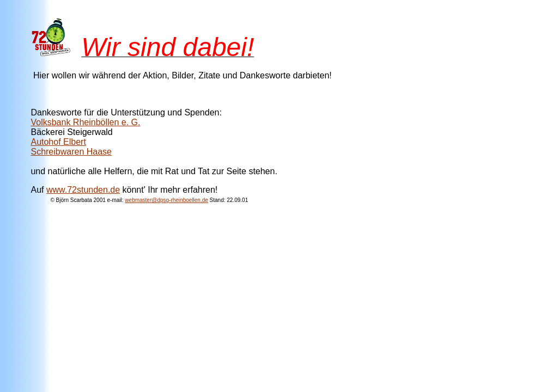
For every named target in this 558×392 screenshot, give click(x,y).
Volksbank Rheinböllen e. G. (85, 122)
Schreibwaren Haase (71, 152)
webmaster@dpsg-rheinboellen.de (166, 200)
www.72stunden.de (83, 190)
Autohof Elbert (58, 142)
